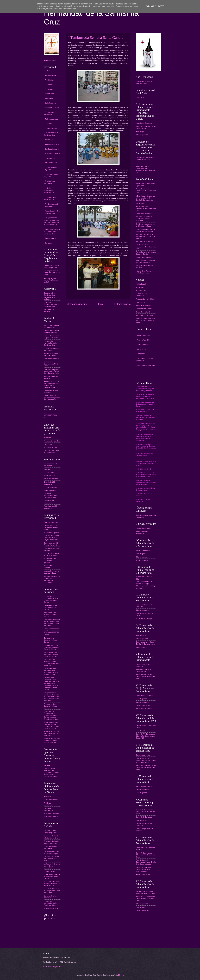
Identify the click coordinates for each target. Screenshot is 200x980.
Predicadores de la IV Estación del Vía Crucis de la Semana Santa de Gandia (52, 725)
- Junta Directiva (50, 75)
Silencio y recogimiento (49, 809)
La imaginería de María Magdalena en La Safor (51, 280)
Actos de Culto (141, 290)
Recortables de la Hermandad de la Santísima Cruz (146, 208)
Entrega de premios (143, 705)
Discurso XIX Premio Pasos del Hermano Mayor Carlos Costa (51, 538)
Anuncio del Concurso (144, 123)
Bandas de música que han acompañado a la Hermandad (52, 398)
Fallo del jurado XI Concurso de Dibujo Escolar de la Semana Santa (146, 862)
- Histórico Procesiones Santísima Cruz (49, 190)
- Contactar (48, 243)
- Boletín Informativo (143, 335)
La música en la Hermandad (141, 295)
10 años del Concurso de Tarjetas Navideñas (145, 159)
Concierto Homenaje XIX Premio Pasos (51, 554)
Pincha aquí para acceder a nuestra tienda (50, 416)
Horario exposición (51, 487)
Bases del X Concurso (144, 817)
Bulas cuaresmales (51, 817)
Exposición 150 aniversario (49, 483)
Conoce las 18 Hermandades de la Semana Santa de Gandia (51, 599)
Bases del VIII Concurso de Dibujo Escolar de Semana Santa (146, 767)
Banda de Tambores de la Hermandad (51, 354)
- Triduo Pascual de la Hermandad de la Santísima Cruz (52, 232)
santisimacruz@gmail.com (53, 967)
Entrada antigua (123, 304)
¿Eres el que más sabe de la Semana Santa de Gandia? (51, 654)
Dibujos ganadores (143, 135)
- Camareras (48, 85)
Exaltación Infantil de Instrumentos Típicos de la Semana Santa (51, 371)
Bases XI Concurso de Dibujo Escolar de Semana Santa (145, 855)
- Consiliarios (49, 89)
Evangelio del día (50, 60)
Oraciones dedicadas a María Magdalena (52, 842)
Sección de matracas (52, 359)
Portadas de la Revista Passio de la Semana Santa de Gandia (52, 647)
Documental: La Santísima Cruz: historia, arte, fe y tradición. (50, 296)
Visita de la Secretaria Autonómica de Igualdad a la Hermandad (52, 579)
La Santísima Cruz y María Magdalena (51, 267)
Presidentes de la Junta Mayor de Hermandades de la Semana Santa (51, 672)
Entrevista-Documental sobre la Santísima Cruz (51, 304)
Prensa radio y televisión (145, 299)
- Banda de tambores (52, 149)
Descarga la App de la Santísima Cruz (144, 82)
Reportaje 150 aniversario (49, 310)
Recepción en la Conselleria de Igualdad (50, 561)
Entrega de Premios (143, 550)
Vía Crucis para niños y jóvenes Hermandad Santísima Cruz (52, 883)
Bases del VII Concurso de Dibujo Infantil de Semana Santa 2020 (145, 736)
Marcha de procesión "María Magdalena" (52, 332)
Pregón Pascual (50, 871)
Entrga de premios (142, 910)
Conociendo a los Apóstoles (50, 897)
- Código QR (140, 354)
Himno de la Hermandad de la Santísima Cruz (50, 343)
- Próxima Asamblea (143, 340)
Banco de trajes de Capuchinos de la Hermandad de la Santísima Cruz (146, 169)
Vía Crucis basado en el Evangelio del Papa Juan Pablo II (52, 891)
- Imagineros (48, 98)
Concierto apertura (51, 472)
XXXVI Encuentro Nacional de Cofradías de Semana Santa (146, 320)
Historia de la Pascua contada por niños (143, 272)
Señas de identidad (143, 312)
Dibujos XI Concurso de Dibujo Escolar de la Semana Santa (144, 869)
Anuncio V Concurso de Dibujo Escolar (144, 670)
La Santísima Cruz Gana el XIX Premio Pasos (51, 527)
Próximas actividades (143, 305)
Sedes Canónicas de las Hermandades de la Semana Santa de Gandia (51, 632)
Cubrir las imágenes (51, 800)
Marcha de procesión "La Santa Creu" (52, 326)
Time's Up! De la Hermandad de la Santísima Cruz (146, 247)
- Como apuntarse (142, 345)
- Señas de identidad (51, 128)
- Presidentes (49, 80)
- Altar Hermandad (51, 163)
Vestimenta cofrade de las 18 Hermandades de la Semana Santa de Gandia (52, 623)
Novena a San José (51, 908)
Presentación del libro (52, 441)
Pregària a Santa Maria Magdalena (50, 832)
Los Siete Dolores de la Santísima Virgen (52, 853)
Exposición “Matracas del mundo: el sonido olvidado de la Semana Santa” (52, 384)
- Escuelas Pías (50, 158)
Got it (161, 6)
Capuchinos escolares (144, 214)
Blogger (121, 975)
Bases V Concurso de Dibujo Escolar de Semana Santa (145, 677)
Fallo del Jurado (142, 635)
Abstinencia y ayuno (51, 813)
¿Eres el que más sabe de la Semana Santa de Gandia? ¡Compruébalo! (145, 198)
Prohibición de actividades (49, 804)
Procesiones (140, 302)
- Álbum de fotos (50, 238)
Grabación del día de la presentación (52, 452)
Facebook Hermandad (144, 528)
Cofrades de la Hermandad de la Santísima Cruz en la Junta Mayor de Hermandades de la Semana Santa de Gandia (52, 684)
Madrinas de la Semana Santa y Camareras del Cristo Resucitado (52, 662)
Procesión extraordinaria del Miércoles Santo (50, 496)
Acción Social (141, 284)
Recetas (47, 765)
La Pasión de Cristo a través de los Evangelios (52, 866)
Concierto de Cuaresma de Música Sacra (52, 364)
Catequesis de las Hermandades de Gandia (50, 607)
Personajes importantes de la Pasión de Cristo (50, 903)
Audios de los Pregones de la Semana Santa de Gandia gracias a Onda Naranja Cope (51, 715)
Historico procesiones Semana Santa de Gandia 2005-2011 (52, 741)
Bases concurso (142, 647)
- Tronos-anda (49, 94)
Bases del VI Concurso (144, 709)
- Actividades (49, 140)
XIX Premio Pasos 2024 (144, 315)
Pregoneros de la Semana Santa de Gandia (50, 706)
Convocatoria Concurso (144, 696)
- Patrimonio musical (51, 144)
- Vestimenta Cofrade (52, 108)
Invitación (47, 438)
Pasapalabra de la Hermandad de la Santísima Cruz (146, 191)
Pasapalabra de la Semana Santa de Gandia (146, 253)
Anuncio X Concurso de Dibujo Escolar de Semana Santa (145, 812)
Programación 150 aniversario (51, 465)
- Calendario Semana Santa (146, 365)
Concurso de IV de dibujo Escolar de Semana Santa (145, 643)
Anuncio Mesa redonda (49, 567)
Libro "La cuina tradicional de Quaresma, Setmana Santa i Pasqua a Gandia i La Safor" (51, 773)
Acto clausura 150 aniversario (50, 507)
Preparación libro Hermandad (142, 532)
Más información (142, 560)
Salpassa (47, 796)
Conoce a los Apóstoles (144, 257)
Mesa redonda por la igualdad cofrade (51, 572)
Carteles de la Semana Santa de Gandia (50, 640)
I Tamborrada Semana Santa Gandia (96, 37)
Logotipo (47, 469)
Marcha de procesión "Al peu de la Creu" (52, 337)
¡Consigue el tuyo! (51, 447)
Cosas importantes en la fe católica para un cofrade (145, 230)
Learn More (150, 6)
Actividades (140, 203)
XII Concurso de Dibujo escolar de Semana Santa (145, 892)
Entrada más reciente (76, 304)
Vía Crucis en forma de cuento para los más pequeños (144, 219)
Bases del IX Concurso (144, 786)
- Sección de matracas (52, 154)
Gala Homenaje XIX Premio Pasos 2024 (51, 544)
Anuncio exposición (51, 479)
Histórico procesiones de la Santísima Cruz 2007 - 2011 (52, 733)
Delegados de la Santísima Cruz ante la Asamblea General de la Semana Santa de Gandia (52, 697)
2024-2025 (140, 97)
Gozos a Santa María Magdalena (52, 349)
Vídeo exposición (50, 491)
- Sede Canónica (50, 103)
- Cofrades (48, 124)
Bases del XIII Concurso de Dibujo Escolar (146, 127)
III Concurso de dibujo (144, 619)
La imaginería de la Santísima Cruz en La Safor (52, 273)
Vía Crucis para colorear (145, 242)
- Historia (47, 71)
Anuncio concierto (50, 475)
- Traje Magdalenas (51, 119)
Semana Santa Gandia (144, 309)
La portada (48, 444)
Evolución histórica (51, 522)
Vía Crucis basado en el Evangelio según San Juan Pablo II (145, 236)
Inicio (101, 304)
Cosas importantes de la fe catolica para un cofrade (52, 876)
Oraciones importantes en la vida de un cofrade (52, 859)
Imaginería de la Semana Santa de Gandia (50, 614)
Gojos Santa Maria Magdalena (51, 847)
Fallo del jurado (141, 132)
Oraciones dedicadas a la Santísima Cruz (52, 837)
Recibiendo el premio (52, 533)
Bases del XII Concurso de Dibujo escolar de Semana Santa (145, 899)
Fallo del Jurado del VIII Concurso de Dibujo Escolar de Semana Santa (146, 760)
